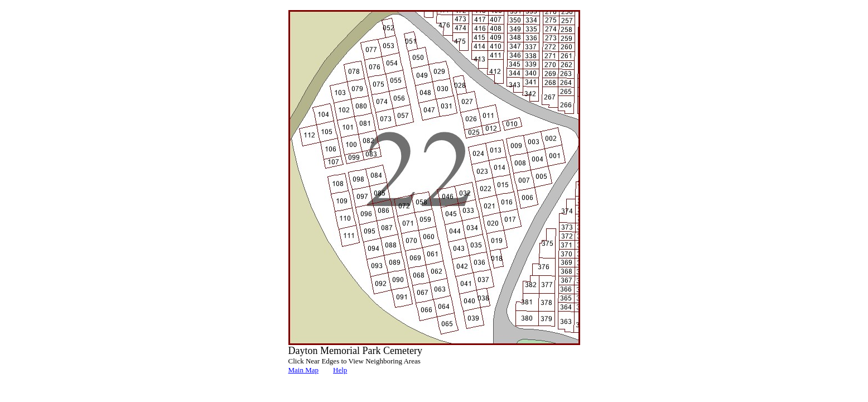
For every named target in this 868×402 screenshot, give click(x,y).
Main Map (304, 370)
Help (340, 370)
